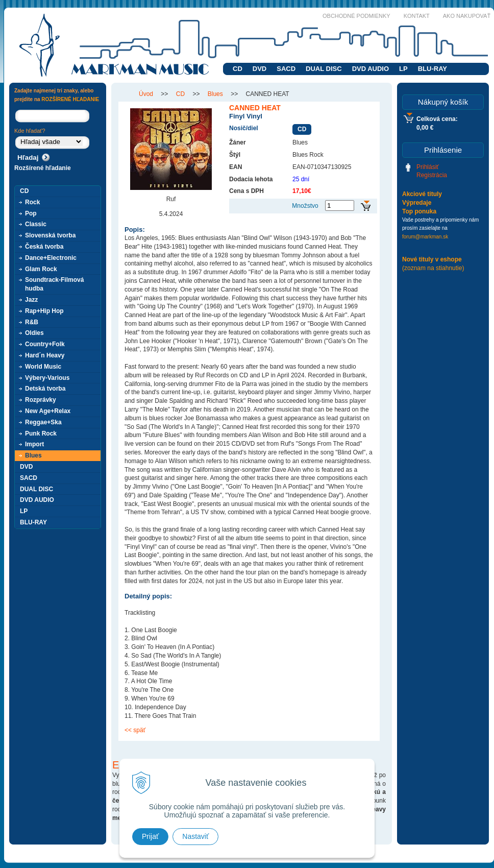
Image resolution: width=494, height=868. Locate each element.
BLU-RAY (433, 69)
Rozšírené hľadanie (43, 168)
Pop (31, 213)
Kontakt (417, 16)
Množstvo (305, 206)
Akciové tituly (422, 194)
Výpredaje (417, 203)
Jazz (31, 300)
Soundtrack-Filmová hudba (54, 284)
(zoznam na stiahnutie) (433, 268)
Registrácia (432, 175)
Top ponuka (419, 211)
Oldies (34, 333)
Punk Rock (41, 433)
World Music (43, 367)
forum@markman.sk (425, 237)
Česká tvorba (44, 247)
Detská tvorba (45, 389)
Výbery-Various (47, 378)
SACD (286, 69)
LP (403, 69)
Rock (32, 202)
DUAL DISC (324, 69)
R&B (32, 322)
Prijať (150, 836)
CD (238, 69)
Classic (36, 224)
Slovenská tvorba (50, 235)
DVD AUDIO (370, 69)
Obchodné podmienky (356, 16)
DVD (260, 69)
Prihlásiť (428, 167)
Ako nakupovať (467, 16)
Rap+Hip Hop (44, 311)
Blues (33, 455)
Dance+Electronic (51, 258)
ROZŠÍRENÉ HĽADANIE (70, 99)
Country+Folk (45, 344)
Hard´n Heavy (45, 355)
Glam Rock (41, 269)
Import (34, 444)
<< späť (135, 730)
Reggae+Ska (43, 422)
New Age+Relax (48, 411)
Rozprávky (41, 400)
